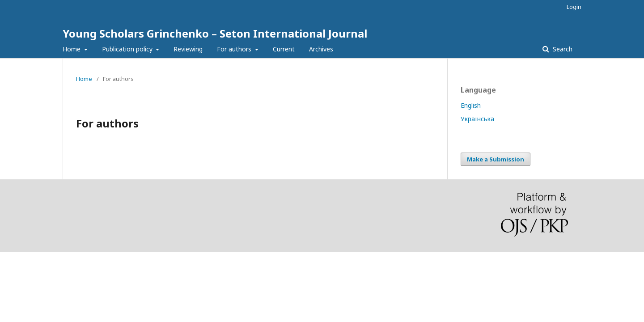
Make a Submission (496, 159)
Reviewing (188, 49)
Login (574, 7)
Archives (321, 49)
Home (72, 49)
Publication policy (128, 49)
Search (562, 49)
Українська (477, 119)
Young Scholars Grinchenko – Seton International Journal (215, 33)
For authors (235, 49)
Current (284, 49)
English (471, 105)
